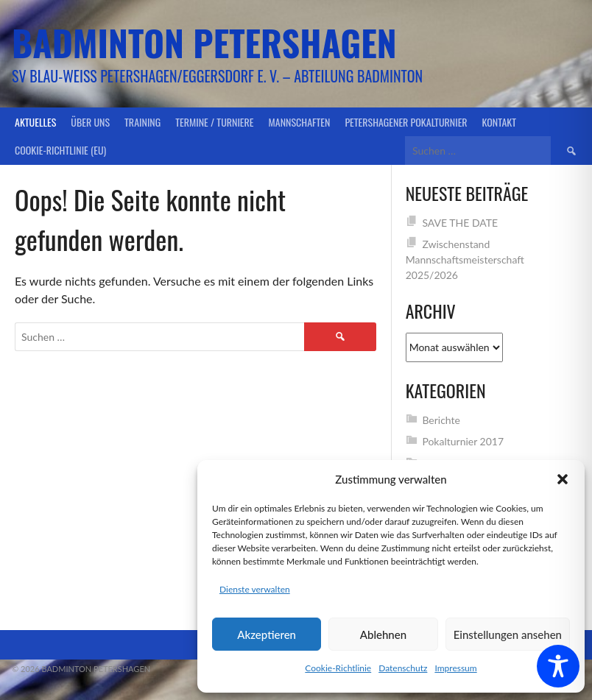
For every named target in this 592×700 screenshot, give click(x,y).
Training (142, 122)
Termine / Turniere (214, 122)
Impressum (455, 668)
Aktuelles (35, 122)
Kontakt (499, 122)
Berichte (441, 420)
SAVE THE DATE (460, 223)
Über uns (90, 122)
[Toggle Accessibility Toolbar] (558, 666)
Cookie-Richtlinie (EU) (60, 150)
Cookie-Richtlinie (338, 668)
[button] (563, 479)
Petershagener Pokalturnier (406, 122)
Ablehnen (383, 634)
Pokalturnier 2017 (463, 441)
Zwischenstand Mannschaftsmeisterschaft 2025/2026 (465, 259)
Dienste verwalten (255, 589)
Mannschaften (300, 122)
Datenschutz (403, 668)
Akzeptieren (267, 634)
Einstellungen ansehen (508, 634)
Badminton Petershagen (204, 42)
